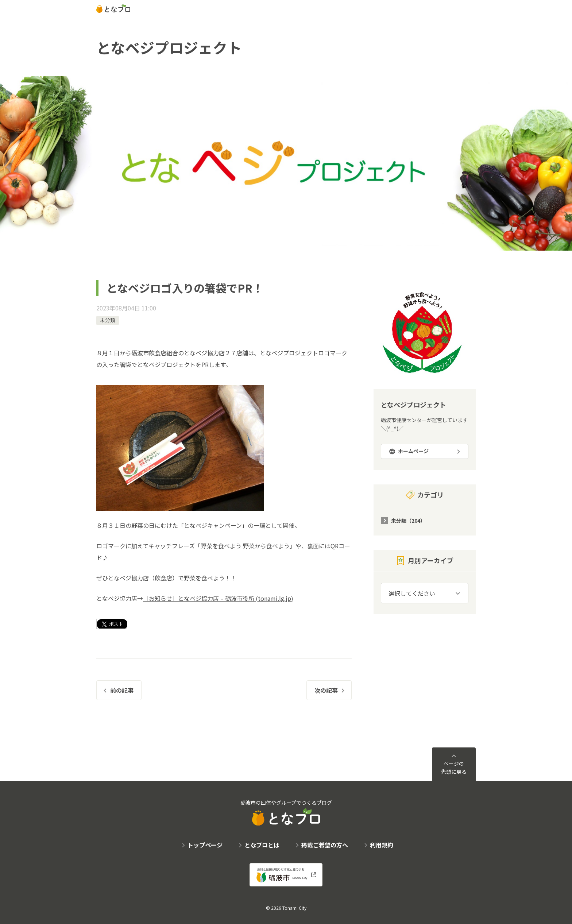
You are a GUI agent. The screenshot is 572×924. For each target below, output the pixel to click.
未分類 (108, 320)
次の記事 (326, 690)
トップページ (205, 845)
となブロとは (262, 845)
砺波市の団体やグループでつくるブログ (286, 812)
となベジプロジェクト (169, 47)
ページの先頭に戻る (454, 768)
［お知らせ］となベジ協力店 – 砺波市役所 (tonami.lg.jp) (218, 598)
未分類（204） (408, 521)
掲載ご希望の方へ (325, 845)
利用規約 (382, 845)
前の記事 (122, 690)
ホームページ (413, 451)
